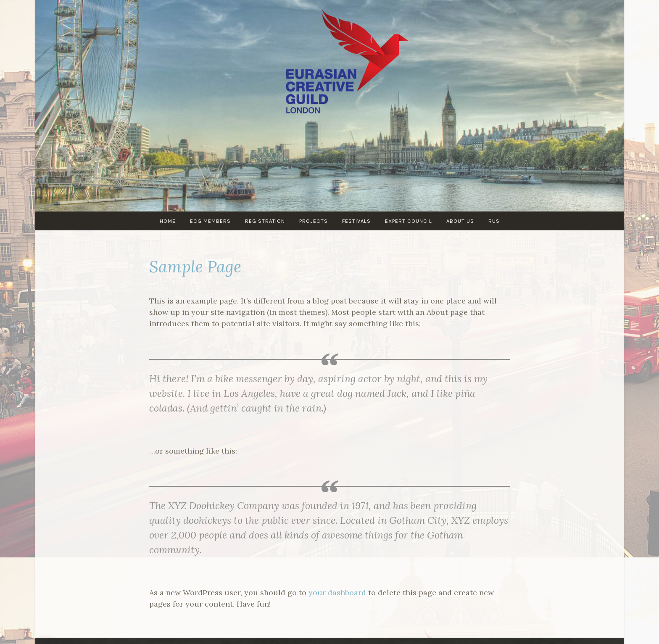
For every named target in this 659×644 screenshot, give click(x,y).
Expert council (409, 221)
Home (168, 221)
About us (460, 221)
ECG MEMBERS (210, 221)
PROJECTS (314, 221)
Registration (265, 221)
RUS (494, 221)
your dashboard (337, 593)
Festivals (356, 221)
